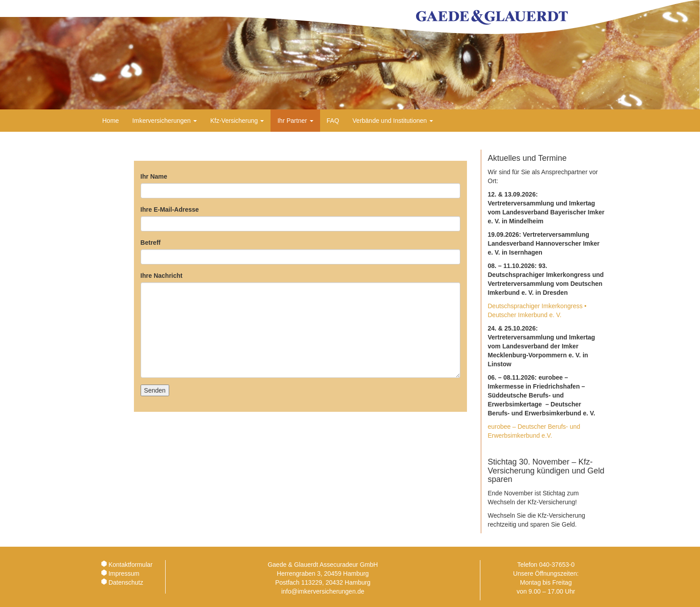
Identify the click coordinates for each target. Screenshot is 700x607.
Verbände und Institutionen (393, 121)
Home (110, 121)
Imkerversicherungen (165, 121)
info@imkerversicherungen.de (323, 591)
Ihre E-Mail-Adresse (170, 209)
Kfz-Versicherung (237, 121)
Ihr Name (154, 176)
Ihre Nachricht (162, 276)
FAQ (333, 121)
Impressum (124, 574)
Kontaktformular (131, 565)
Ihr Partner (295, 121)
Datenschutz (126, 582)
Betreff (151, 243)
